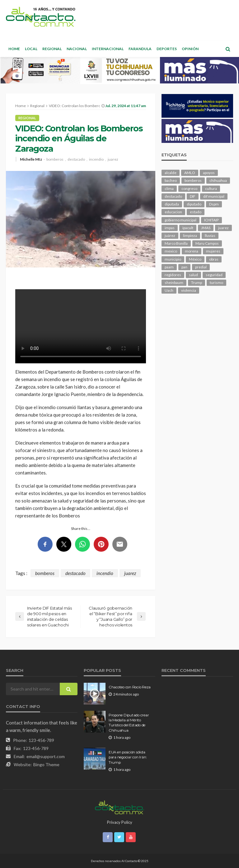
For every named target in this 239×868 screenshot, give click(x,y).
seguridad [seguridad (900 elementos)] (214, 275)
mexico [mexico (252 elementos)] (171, 251)
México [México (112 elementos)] (195, 259)
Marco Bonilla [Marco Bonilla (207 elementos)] (176, 243)
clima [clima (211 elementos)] (169, 189)
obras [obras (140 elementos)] (214, 259)
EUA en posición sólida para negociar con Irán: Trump (128, 757)
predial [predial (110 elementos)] (201, 267)
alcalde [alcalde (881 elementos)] (171, 173)
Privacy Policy (120, 822)
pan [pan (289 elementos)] (184, 267)
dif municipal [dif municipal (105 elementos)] (214, 196)
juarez (113, 159)
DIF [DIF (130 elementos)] (193, 196)
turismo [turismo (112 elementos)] (216, 283)
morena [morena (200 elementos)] (192, 251)
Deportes (167, 49)
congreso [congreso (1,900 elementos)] (189, 189)
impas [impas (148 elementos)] (170, 228)
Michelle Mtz (31, 159)
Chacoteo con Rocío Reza (130, 687)
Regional (52, 49)
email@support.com (46, 756)
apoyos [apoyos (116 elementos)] (209, 173)
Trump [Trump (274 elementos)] (197, 283)
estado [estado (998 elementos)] (196, 212)
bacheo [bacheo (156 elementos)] (171, 180)
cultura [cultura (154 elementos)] (211, 189)
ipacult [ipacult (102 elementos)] (188, 228)
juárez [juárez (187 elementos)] (170, 236)
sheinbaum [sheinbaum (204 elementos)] (174, 283)
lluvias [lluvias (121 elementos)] (210, 236)
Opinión (190, 49)
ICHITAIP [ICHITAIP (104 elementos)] (211, 220)
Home (14, 49)
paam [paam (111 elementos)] (169, 267)
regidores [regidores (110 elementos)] (173, 275)
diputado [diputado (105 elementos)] (194, 204)
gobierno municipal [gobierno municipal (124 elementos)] (180, 220)
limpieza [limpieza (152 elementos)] (190, 236)
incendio (96, 159)
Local (31, 49)
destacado (76, 159)
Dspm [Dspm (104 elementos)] (214, 204)
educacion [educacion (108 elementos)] (173, 212)
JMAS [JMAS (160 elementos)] (206, 228)
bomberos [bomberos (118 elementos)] (193, 180)
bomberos (55, 159)
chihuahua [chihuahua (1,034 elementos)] (218, 180)
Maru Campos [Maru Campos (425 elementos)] (207, 243)
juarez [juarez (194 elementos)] (223, 228)
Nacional (77, 49)
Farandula (140, 49)
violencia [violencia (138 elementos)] (189, 290)
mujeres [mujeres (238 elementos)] (213, 251)
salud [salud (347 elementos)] (193, 275)
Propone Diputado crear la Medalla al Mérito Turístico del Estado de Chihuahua (129, 723)
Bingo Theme (46, 764)
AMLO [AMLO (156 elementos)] (190, 173)
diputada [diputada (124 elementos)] (172, 204)
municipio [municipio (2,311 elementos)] (173, 259)
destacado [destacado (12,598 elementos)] (173, 196)
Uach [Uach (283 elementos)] (169, 290)
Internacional (108, 49)
